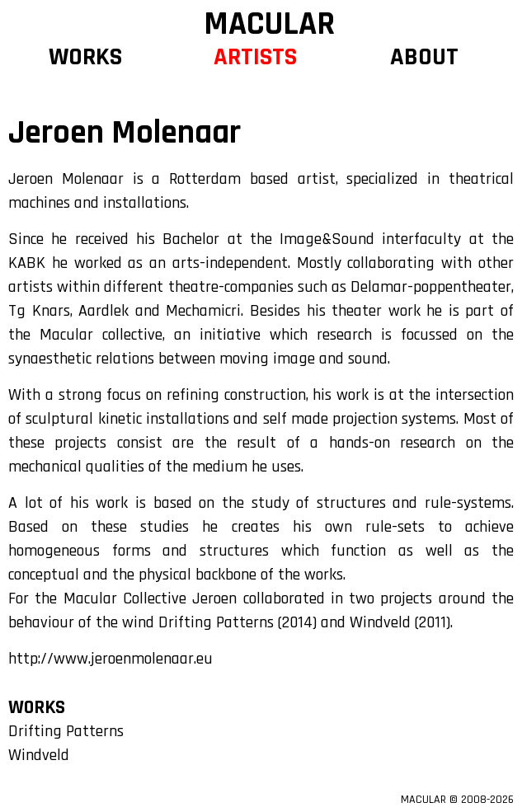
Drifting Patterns (66, 731)
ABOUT (424, 57)
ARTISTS (255, 57)
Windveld (39, 755)
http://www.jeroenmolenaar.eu (111, 659)
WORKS (85, 57)
